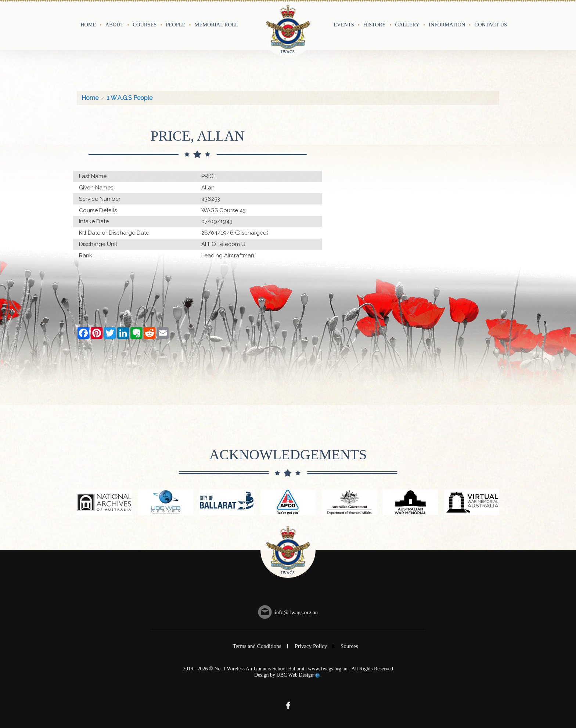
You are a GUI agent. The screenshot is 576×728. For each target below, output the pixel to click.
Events (344, 25)
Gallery (407, 25)
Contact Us (491, 25)
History (375, 25)
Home (88, 25)
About (115, 25)
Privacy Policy (311, 646)
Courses (145, 25)
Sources (349, 646)
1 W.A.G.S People (130, 98)
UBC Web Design (295, 675)
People (176, 25)
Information (447, 25)
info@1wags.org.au (296, 612)
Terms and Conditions (257, 646)
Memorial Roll (217, 25)
